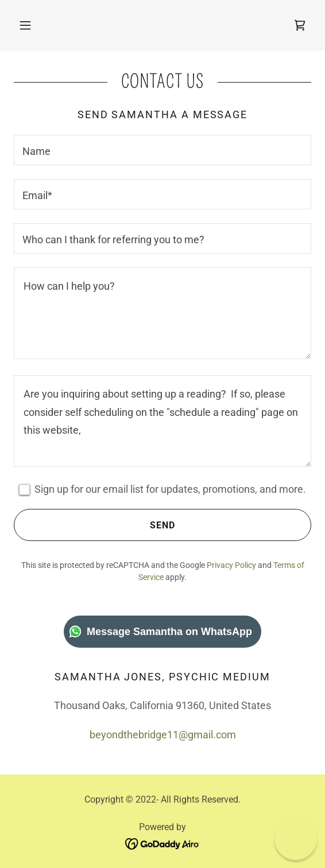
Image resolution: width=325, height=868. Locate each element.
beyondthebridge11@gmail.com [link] (163, 735)
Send (94, 525)
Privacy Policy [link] (231, 565)
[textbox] (162, 150)
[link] (300, 25)
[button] (25, 25)
